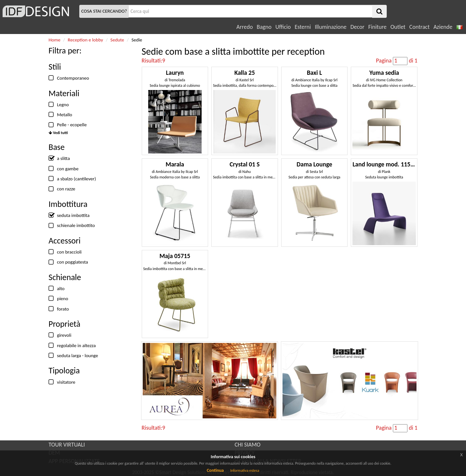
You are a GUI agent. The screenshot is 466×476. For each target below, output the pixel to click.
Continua (215, 470)
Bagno (264, 27)
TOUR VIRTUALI (67, 445)
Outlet (398, 27)
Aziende (443, 27)
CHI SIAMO (248, 445)
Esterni (303, 27)
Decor (357, 27)
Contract (420, 27)
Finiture (377, 27)
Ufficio (283, 27)
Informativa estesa (245, 470)
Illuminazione (331, 27)
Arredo (245, 27)
